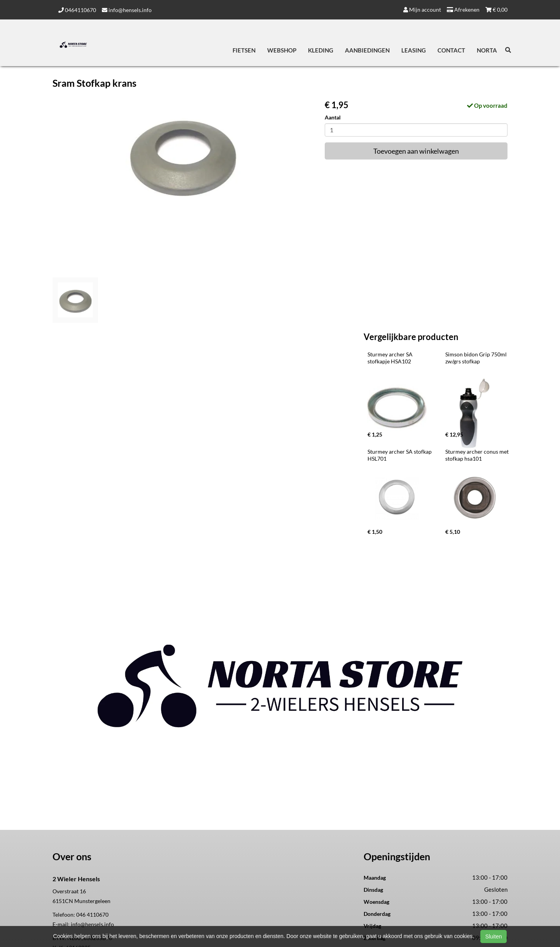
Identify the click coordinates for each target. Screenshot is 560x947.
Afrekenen (463, 10)
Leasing (414, 50)
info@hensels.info (127, 10)
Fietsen (244, 50)
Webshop (282, 50)
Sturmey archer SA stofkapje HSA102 (391, 358)
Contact (451, 50)
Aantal (333, 117)
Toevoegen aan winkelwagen (416, 151)
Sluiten (494, 936)
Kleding (321, 50)
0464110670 (77, 10)
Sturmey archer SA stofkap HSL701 (400, 455)
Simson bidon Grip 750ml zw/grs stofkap (477, 358)
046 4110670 (92, 915)
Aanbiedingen (367, 50)
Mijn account (422, 10)
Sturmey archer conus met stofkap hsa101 (478, 455)
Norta (487, 50)
